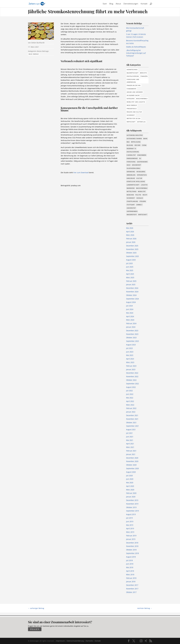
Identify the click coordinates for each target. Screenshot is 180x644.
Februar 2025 (131, 281)
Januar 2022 (131, 412)
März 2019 (130, 532)
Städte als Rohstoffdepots (136, 47)
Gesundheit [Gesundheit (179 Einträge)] (136, 165)
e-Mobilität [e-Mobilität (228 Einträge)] (131, 155)
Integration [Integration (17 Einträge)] (142, 175)
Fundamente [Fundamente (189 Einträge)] (132, 89)
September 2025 (132, 256)
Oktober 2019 (131, 507)
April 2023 (130, 359)
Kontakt (144, 4)
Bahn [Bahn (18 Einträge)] (145, 139)
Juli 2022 (129, 391)
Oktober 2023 (131, 338)
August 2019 (131, 514)
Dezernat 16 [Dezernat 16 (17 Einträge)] (131, 149)
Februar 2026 (131, 239)
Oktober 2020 (131, 465)
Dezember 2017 (132, 585)
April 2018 (130, 571)
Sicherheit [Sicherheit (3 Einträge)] (131, 115)
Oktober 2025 (131, 253)
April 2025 (130, 274)
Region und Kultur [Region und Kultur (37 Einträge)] (134, 112)
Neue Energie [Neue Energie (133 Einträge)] (132, 105)
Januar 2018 (131, 581)
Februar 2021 (131, 451)
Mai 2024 (130, 313)
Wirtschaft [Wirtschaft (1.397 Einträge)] (143, 215)
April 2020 (130, 486)
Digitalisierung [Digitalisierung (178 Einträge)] (133, 76)
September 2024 (132, 299)
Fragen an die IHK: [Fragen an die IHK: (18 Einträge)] (134, 85)
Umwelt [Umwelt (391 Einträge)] (139, 205)
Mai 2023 (130, 355)
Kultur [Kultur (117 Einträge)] (139, 178)
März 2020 (130, 490)
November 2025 (132, 249)
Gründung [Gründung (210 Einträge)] (131, 172)
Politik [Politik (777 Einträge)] (138, 195)
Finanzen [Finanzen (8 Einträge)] (144, 76)
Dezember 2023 (132, 330)
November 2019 (132, 504)
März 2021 (130, 447)
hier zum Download (81, 173)
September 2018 (132, 553)
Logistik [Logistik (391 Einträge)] (144, 185)
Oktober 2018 (131, 550)
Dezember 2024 (132, 288)
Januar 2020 (131, 497)
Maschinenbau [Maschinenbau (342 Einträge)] (142, 188)
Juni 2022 (130, 394)
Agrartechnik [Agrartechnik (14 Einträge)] (132, 70)
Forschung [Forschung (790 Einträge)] (131, 162)
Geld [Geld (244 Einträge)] (129, 165)
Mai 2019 (130, 525)
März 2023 (130, 362)
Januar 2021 (131, 454)
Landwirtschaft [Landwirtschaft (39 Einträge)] (133, 185)
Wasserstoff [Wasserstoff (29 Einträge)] (132, 215)
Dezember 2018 (132, 543)
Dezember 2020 (132, 458)
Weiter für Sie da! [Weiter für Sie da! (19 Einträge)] (134, 118)
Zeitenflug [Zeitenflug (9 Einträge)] (141, 122)
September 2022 (132, 384)
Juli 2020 (129, 476)
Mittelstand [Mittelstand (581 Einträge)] (132, 191)
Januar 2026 (131, 242)
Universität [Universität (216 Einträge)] (131, 208)
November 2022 (132, 376)
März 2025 (130, 277)
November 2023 (132, 334)
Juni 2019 (130, 521)
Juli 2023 (129, 348)
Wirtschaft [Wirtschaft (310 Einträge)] (131, 122)
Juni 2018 (130, 564)
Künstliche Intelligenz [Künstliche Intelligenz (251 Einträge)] (136, 181)
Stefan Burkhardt (38, 43)
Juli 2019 (129, 518)
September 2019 (132, 511)
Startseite (89, 641)
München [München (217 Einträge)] (130, 195)
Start (105, 4)
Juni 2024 (130, 309)
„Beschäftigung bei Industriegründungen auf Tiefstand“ (136, 53)
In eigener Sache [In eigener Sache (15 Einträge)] (133, 95)
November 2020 (132, 461)
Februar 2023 (131, 366)
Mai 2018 (130, 567)
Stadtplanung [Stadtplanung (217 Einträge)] (132, 201)
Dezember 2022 (132, 373)
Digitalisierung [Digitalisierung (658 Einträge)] (133, 152)
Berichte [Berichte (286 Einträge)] (143, 73)
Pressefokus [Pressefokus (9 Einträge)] (132, 109)
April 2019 (130, 528)
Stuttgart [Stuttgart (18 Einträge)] (131, 205)
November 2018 (132, 546)
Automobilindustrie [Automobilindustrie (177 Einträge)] (135, 135)
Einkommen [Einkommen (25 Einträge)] (142, 155)
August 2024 (131, 302)
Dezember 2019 (132, 500)
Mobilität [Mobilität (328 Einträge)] (142, 191)
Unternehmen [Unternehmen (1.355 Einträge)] (132, 211)
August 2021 (131, 429)
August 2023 (131, 345)
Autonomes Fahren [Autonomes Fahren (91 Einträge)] (134, 139)
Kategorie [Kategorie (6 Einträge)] (131, 99)
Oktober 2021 (131, 422)
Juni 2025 (130, 267)
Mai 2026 (130, 228)
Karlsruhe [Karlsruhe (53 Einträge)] (131, 178)
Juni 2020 (130, 479)
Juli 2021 (129, 433)
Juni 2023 (130, 352)
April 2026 (130, 232)
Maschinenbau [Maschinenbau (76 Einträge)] (142, 99)
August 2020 (131, 472)
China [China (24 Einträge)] (144, 145)
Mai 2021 (130, 440)
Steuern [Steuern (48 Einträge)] (143, 201)
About (118, 4)
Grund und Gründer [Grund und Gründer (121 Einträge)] (135, 92)
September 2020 (132, 468)
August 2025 (131, 260)
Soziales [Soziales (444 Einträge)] (140, 198)
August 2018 (131, 557)
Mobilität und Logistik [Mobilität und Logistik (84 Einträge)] (136, 102)
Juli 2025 (129, 263)
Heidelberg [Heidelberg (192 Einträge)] (141, 172)
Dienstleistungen (131, 4)
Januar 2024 (131, 327)
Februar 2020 (131, 493)
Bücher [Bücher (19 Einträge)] (138, 145)
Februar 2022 (131, 408)
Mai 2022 (130, 398)
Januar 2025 (131, 284)
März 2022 (130, 405)
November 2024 (132, 292)
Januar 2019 (131, 539)
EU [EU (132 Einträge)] (140, 158)
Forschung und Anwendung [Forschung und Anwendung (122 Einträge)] (133, 81)
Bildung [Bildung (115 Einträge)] (130, 145)
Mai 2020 (130, 483)
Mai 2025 (130, 270)
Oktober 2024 (131, 295)
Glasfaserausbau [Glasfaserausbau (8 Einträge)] (134, 168)
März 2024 (130, 320)
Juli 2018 (129, 560)
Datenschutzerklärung (75, 641)
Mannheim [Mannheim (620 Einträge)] (131, 188)
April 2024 (130, 316)
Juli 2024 (129, 306)
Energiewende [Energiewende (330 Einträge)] (132, 158)
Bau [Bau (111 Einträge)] (128, 142)
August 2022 (131, 387)
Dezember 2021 (132, 415)
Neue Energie (34, 54)
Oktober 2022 (131, 380)
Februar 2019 (131, 536)
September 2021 (132, 426)
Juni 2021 (130, 437)
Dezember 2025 (132, 246)
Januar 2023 (131, 369)
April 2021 (130, 444)
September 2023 (132, 341)
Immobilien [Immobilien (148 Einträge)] (131, 175)
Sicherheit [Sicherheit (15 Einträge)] (131, 198)
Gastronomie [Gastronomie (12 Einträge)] (142, 162)
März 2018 (130, 574)
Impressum (60, 641)
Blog (111, 4)
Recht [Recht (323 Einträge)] (145, 195)
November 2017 (132, 589)
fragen (35, 629)
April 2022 (130, 401)
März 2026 (130, 235)
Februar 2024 (131, 323)
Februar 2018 (131, 578)
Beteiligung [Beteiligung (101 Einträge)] (136, 142)
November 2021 (132, 419)
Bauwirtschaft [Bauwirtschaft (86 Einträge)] (133, 73)
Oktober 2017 (131, 592)
